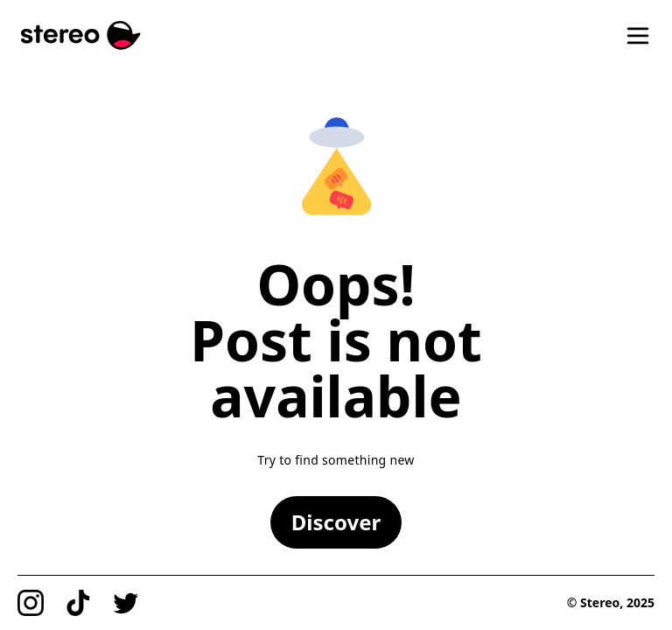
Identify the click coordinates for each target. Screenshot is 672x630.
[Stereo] (81, 35)
